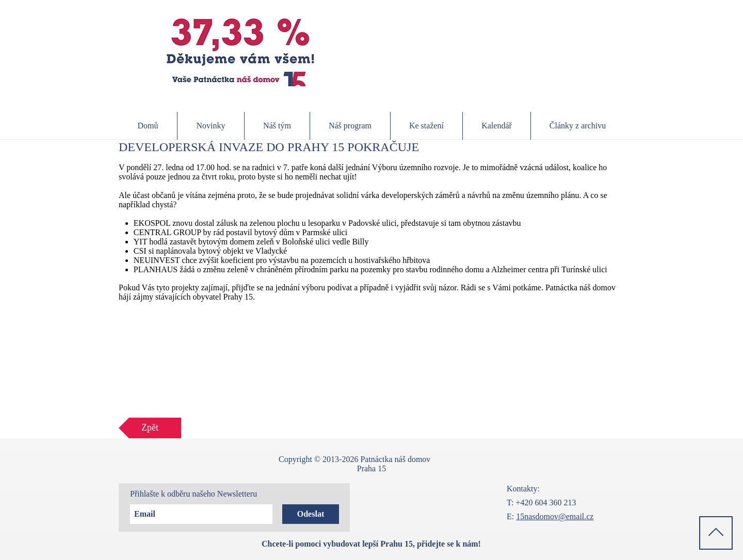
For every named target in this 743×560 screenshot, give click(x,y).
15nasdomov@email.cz (555, 516)
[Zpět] (150, 428)
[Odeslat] (311, 514)
